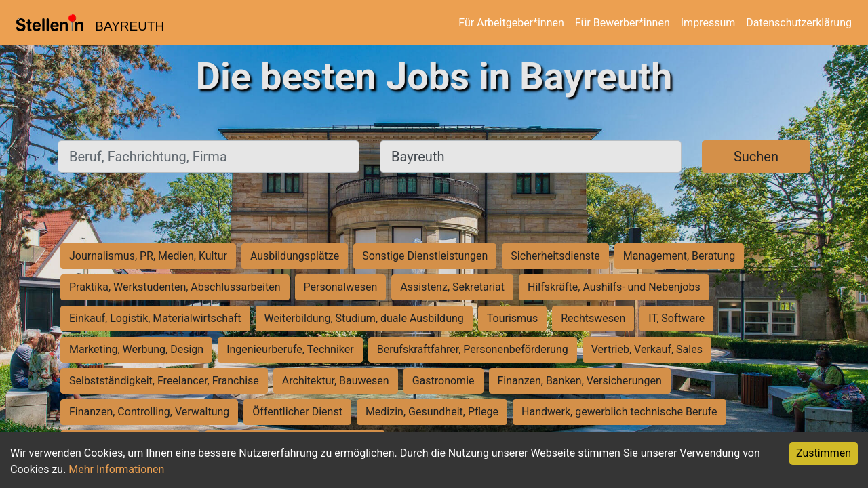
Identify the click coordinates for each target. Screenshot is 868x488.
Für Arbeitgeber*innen (511, 23)
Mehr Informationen (116, 469)
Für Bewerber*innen (623, 23)
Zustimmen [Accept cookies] (824, 453)
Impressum (708, 23)
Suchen (756, 157)
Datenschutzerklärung (799, 23)
